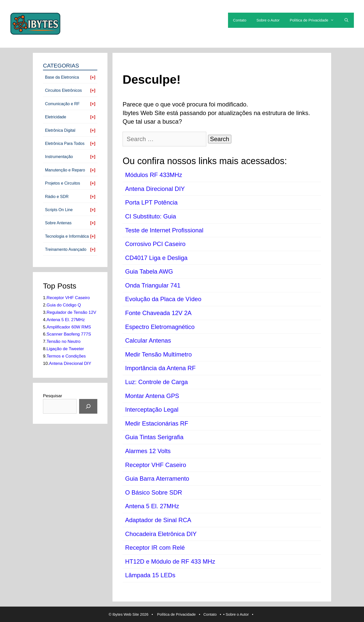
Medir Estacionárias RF (157, 423)
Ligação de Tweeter (65, 349)
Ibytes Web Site (126, 614)
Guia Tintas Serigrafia (154, 437)
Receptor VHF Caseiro (156, 465)
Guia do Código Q (64, 305)
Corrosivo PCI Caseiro (155, 244)
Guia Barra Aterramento (157, 479)
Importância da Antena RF (160, 368)
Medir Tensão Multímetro (158, 354)
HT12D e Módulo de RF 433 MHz (170, 561)
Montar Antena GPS (152, 396)
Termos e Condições (66, 356)
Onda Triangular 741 (153, 285)
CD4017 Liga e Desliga (156, 258)
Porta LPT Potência (151, 202)
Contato (240, 20)
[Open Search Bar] (346, 20)
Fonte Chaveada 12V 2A (158, 313)
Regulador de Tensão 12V (71, 312)
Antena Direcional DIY (155, 189)
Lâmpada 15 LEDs (150, 575)
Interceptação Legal (152, 409)
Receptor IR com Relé (155, 548)
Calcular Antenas (148, 340)
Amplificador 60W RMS (69, 327)
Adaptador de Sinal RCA (158, 520)
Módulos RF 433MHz (154, 175)
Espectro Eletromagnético (160, 327)
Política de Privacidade (314, 20)
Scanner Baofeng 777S (69, 334)
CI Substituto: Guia (151, 216)
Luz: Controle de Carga (156, 382)
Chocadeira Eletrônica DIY (161, 534)
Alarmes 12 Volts (148, 451)
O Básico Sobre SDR (154, 492)
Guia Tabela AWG (149, 271)
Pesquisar (53, 396)
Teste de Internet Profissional (164, 230)
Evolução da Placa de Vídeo (163, 299)
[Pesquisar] (88, 406)
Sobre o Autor (268, 20)
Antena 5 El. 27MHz (152, 506)
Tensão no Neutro (63, 341)
